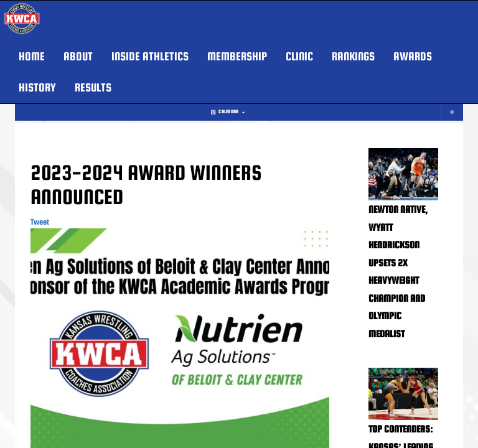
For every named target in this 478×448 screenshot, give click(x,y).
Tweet (40, 222)
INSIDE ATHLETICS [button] (150, 56)
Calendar (228, 112)
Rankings (353, 56)
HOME (32, 56)
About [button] (78, 56)
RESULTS (93, 87)
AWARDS (413, 56)
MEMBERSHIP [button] (237, 56)
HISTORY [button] (37, 87)
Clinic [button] (299, 56)
